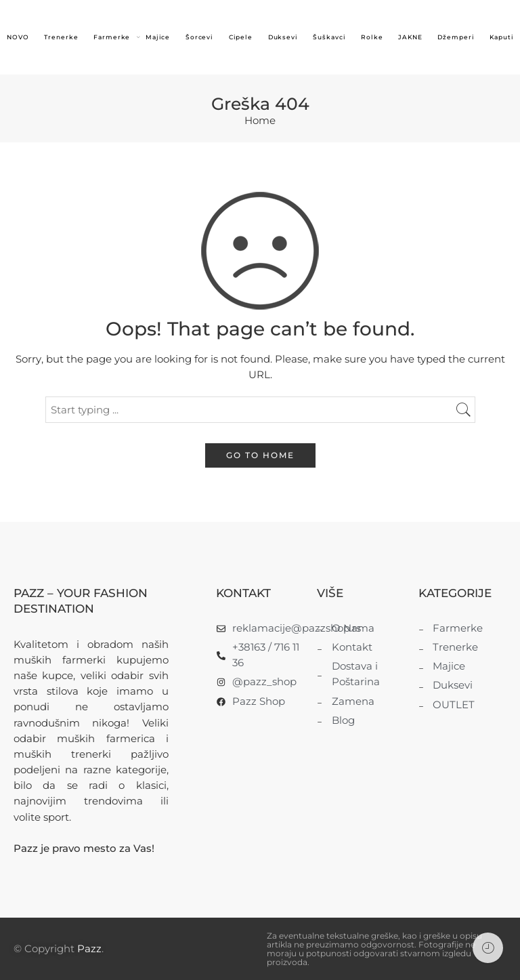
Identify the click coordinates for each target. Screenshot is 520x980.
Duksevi (283, 37)
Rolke (372, 37)
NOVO (18, 37)
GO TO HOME (260, 455)
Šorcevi (200, 37)
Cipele (241, 37)
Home (260, 121)
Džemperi (456, 37)
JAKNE (410, 37)
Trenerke (61, 37)
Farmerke (112, 38)
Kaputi (502, 37)
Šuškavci (329, 37)
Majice (158, 37)
